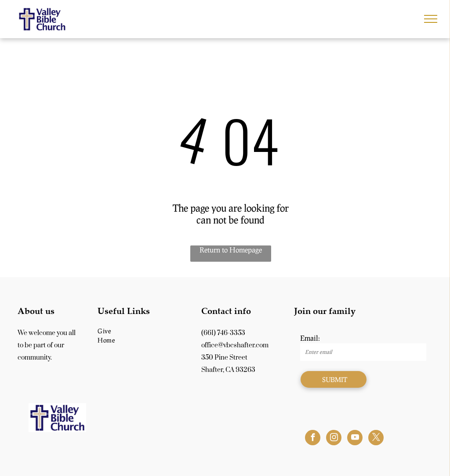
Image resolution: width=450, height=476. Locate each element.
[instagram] (334, 439)
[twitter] (376, 439)
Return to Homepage (231, 250)
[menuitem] (144, 331)
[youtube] (355, 439)
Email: (310, 338)
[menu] (431, 19)
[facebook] (313, 439)
